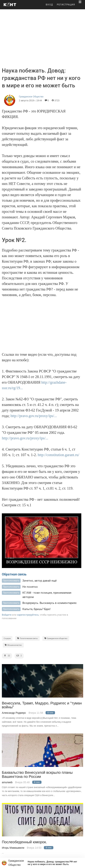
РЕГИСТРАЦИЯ (66, 5)
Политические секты (27, 638)
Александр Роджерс (14, 713)
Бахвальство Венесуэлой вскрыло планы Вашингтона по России (37, 775)
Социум (7, 638)
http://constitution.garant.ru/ (58, 455)
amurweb (7, 782)
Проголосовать (11, 581)
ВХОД (49, 5)
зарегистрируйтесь (28, 615)
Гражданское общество (56, 638)
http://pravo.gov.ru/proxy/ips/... (34, 416)
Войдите (7, 615)
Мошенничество (13, 645)
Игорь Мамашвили (13, 848)
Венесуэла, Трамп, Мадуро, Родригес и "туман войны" (42, 705)
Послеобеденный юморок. (24, 842)
